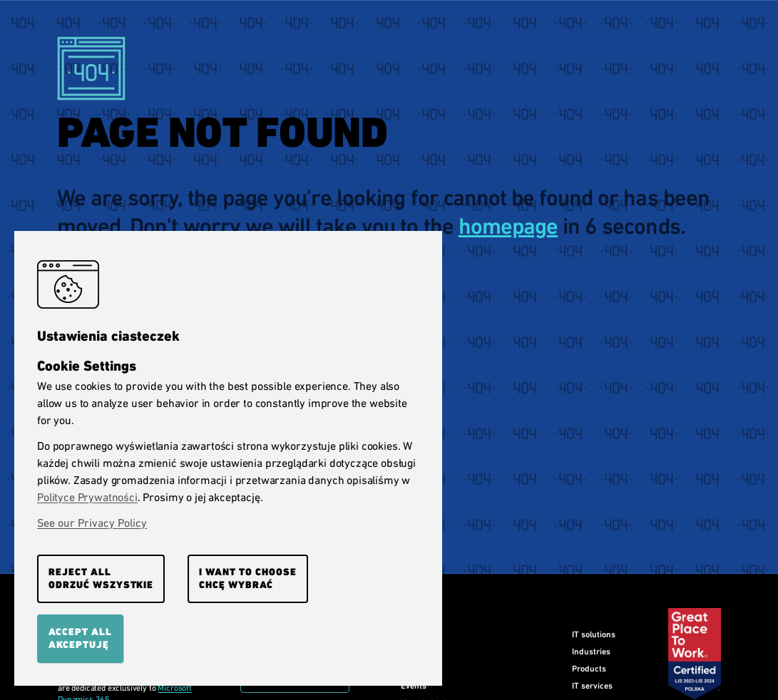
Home (411, 634)
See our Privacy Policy (92, 523)
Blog (409, 669)
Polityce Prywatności (87, 497)
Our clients (421, 652)
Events (414, 686)
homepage (508, 226)
